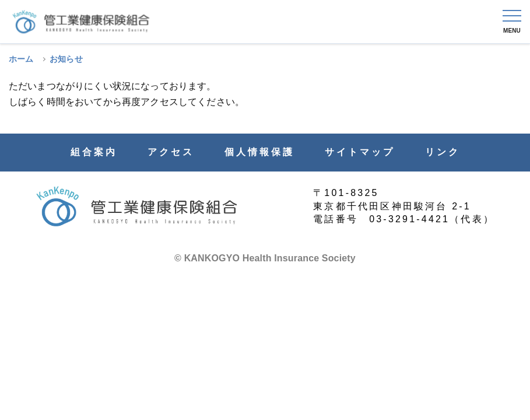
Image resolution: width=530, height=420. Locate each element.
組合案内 (94, 152)
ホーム (21, 59)
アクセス (171, 152)
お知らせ (66, 59)
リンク (443, 152)
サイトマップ (360, 152)
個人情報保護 (259, 152)
